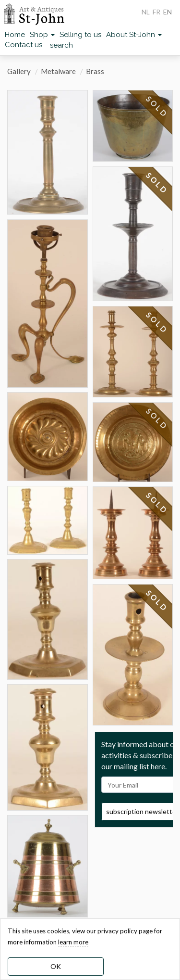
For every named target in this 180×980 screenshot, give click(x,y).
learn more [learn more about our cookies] (73, 942)
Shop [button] (42, 35)
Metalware (58, 71)
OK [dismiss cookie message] (56, 966)
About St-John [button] (134, 35)
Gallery (19, 71)
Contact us (24, 45)
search (61, 45)
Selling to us (80, 35)
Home (15, 35)
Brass (95, 71)
